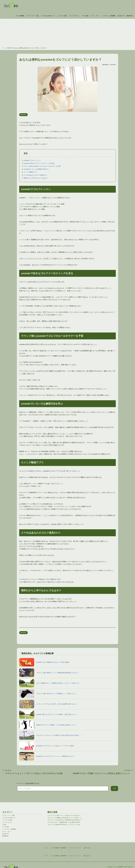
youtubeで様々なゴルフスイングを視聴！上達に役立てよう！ (48, 715)
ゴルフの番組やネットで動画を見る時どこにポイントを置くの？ (49, 683)
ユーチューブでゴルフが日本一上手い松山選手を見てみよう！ (49, 704)
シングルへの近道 (62, 16)
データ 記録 (85, 16)
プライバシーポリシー (75, 856)
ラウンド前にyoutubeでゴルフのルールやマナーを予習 (42, 166)
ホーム (4, 48)
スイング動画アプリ (30, 172)
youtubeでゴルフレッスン (32, 160)
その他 (4, 825)
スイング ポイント (74, 16)
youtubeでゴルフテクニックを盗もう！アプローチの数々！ (48, 746)
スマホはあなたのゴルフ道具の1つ (35, 175)
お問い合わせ (87, 856)
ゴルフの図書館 (20, 16)
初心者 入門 (121, 16)
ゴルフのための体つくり (48, 16)
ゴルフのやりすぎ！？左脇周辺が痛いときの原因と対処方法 (64, 822)
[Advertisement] (67, 32)
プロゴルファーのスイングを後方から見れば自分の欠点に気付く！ (50, 735)
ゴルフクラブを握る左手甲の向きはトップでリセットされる (64, 825)
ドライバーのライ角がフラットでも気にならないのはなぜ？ (64, 815)
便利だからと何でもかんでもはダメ (36, 178)
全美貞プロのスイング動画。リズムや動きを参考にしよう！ (48, 725)
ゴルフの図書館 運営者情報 (58, 856)
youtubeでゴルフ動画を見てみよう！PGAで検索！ (45, 662)
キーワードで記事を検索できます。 (29, 783)
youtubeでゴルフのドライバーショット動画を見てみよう (47, 756)
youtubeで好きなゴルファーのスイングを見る (39, 163)
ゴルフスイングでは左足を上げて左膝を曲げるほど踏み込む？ (64, 820)
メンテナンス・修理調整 (109, 16)
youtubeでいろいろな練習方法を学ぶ (36, 169)
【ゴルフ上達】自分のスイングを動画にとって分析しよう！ (48, 694)
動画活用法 (130, 16)
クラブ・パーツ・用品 (33, 16)
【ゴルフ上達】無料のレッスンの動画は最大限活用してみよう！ (49, 673)
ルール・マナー (95, 16)
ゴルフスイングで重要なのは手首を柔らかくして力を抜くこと (64, 818)
